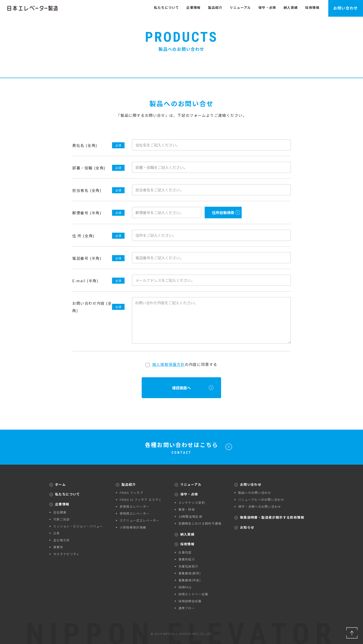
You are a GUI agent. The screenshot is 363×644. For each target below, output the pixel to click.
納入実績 (291, 7)
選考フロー (187, 608)
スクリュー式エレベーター (140, 520)
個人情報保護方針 (168, 364)
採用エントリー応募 (193, 594)
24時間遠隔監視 (190, 516)
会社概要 (60, 512)
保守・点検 (267, 7)
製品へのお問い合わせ (255, 493)
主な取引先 (62, 540)
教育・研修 (187, 509)
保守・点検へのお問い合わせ (260, 506)
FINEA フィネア (131, 493)
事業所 (58, 547)
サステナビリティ (66, 554)
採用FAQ (185, 587)
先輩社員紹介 (188, 566)
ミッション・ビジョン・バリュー (78, 526)
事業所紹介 (187, 559)
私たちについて (166, 7)
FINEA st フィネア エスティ (141, 500)
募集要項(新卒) (190, 573)
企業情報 (194, 7)
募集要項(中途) (190, 580)
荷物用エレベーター (135, 513)
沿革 (57, 533)
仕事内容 (185, 552)
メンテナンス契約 (192, 503)
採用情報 (312, 7)
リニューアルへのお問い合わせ (261, 500)
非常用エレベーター (135, 506)
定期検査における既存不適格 (200, 523)
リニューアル (240, 7)
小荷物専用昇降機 (133, 527)
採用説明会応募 (190, 601)
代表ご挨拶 (62, 519)
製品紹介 (215, 7)
